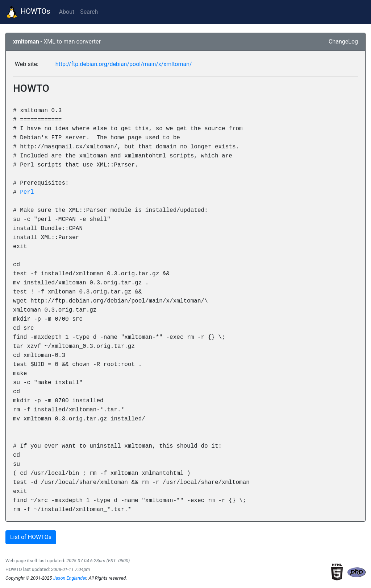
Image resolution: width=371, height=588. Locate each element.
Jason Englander (70, 578)
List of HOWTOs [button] (31, 537)
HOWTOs (28, 12)
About (67, 12)
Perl (27, 192)
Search (89, 12)
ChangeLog (343, 42)
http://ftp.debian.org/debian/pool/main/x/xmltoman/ (124, 64)
